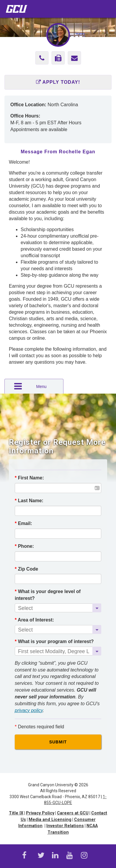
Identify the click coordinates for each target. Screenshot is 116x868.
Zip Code (26, 569)
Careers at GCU (73, 813)
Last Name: (29, 501)
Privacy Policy (40, 813)
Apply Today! (58, 82)
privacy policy (29, 710)
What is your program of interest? (54, 641)
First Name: (29, 478)
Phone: (24, 546)
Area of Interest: (34, 620)
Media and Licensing (50, 820)
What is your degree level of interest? (48, 595)
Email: (23, 523)
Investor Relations (65, 826)
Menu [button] (30, 386)
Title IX (16, 813)
